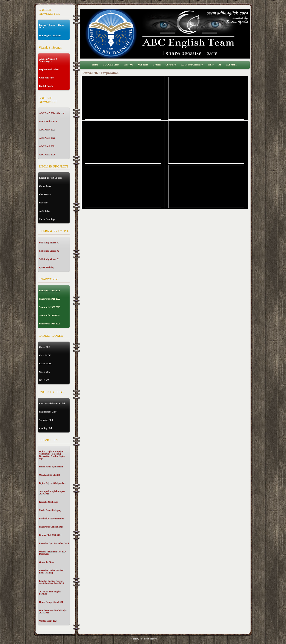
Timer (211, 65)
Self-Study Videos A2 (49, 251)
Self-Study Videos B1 (49, 259)
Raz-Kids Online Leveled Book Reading (51, 572)
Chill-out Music (47, 78)
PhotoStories (45, 194)
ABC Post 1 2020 (47, 155)
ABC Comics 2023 (48, 121)
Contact (157, 65)
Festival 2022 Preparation (52, 518)
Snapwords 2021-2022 (50, 299)
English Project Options (51, 178)
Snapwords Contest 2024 (51, 527)
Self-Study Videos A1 (49, 243)
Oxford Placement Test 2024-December (53, 553)
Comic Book (45, 186)
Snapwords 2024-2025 (50, 324)
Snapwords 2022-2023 (50, 307)
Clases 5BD (45, 347)
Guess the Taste (47, 562)
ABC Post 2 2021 (47, 146)
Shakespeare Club (48, 412)
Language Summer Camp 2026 (52, 26)
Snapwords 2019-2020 (50, 291)
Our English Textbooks (50, 36)
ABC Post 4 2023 (47, 130)
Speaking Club (46, 420)
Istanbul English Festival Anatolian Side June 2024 (51, 582)
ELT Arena (231, 65)
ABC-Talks (45, 211)
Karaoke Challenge (49, 502)
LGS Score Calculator (192, 65)
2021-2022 (44, 380)
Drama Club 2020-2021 (50, 535)
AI (220, 65)
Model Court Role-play (50, 510)
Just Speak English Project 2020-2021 (52, 493)
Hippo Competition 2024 (51, 602)
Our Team (143, 65)
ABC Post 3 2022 (47, 138)
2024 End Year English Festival (50, 593)
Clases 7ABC (46, 364)
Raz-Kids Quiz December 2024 (54, 543)
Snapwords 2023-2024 (50, 315)
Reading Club (46, 428)
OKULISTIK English (50, 475)
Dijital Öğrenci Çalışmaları (52, 483)
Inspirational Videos (49, 69)
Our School (171, 65)
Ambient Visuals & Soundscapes (48, 60)
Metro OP (128, 65)
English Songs (46, 86)
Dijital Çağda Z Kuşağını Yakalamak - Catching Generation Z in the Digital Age (52, 455)
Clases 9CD (45, 372)
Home (95, 65)
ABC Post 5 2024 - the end (52, 113)
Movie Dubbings (47, 219)
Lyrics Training (47, 267)
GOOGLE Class (111, 65)
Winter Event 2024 (48, 621)
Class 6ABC (45, 355)
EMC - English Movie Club (52, 403)
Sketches (43, 203)
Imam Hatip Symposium (51, 467)
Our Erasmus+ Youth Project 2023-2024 (53, 611)
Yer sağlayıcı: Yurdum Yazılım (143, 639)
